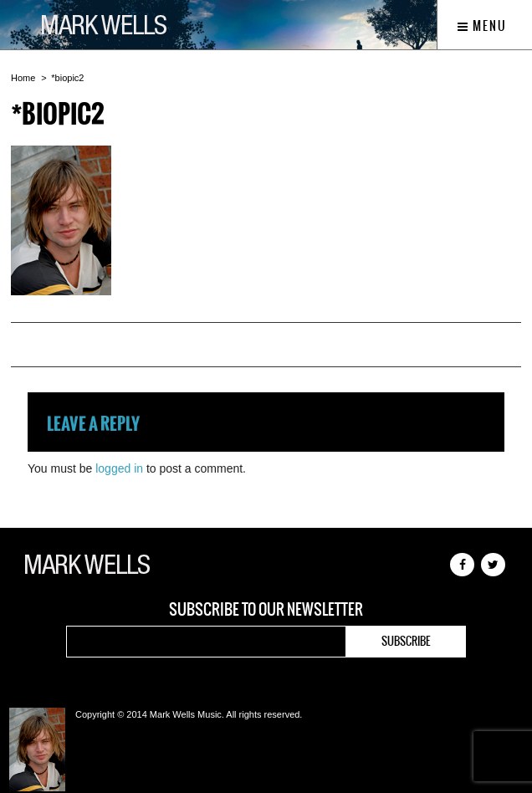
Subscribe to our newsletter (266, 610)
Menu (482, 26)
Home (23, 78)
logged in (119, 468)
